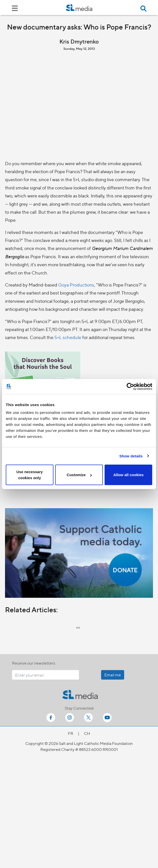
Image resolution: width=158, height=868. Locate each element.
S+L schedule (68, 337)
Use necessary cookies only (29, 475)
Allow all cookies (129, 475)
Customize (79, 475)
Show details (131, 456)
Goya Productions (76, 285)
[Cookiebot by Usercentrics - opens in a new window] (130, 386)
